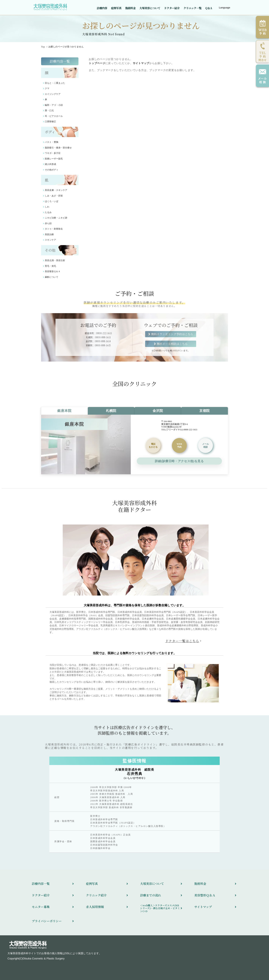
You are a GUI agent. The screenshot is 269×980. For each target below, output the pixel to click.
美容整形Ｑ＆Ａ (53, 271)
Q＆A (209, 8)
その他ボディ (52, 170)
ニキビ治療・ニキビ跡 (56, 218)
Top (43, 47)
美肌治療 (49, 234)
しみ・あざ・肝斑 (54, 196)
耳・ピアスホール (54, 116)
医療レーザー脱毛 (54, 159)
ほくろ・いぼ (52, 201)
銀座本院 (64, 411)
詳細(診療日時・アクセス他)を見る (179, 461)
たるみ (48, 212)
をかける (153, 446)
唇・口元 (49, 110)
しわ (47, 207)
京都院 (205, 411)
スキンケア (50, 240)
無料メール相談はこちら (172, 344)
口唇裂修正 (50, 122)
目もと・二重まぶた (55, 83)
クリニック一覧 (193, 8)
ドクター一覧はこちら (182, 641)
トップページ (97, 63)
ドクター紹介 (172, 8)
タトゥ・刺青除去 (54, 229)
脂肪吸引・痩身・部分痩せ (58, 148)
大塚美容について (150, 8)
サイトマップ (141, 63)
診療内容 (102, 8)
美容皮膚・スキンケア (56, 190)
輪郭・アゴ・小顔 (54, 105)
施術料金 (130, 8)
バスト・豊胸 (52, 142)
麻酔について (52, 277)
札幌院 (111, 411)
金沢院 (158, 411)
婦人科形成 (50, 164)
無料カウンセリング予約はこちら (172, 334)
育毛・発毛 (50, 266)
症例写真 (116, 8)
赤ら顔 (48, 223)
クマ (47, 88)
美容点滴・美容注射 (55, 260)
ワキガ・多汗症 (53, 153)
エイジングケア (53, 94)
